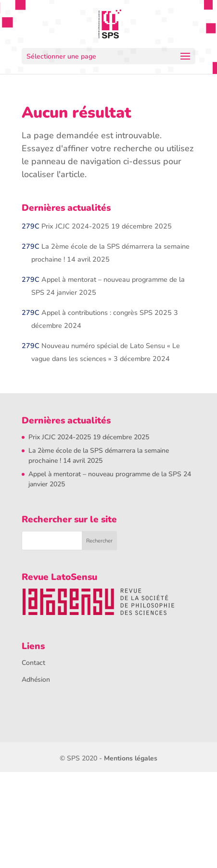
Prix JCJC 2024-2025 (75, 226)
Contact (33, 663)
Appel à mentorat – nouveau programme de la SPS (105, 474)
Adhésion (36, 680)
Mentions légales (131, 758)
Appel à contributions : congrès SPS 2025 (107, 313)
